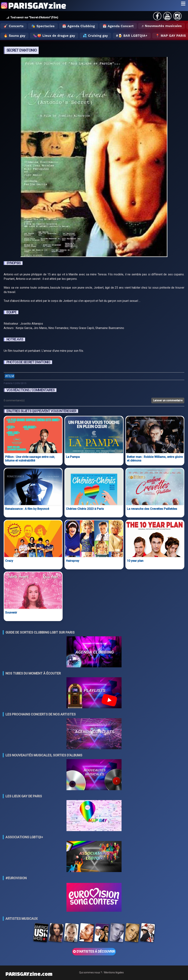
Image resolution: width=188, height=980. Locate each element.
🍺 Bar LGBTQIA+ (133, 36)
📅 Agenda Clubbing (78, 26)
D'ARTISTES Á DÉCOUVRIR (94, 952)
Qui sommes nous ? (91, 972)
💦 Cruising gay (95, 36)
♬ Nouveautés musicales (162, 26)
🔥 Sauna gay (15, 36)
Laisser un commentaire (168, 400)
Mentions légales (114, 972)
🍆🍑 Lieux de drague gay (54, 36)
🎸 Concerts (14, 26)
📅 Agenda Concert (118, 26)
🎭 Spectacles (43, 26)
